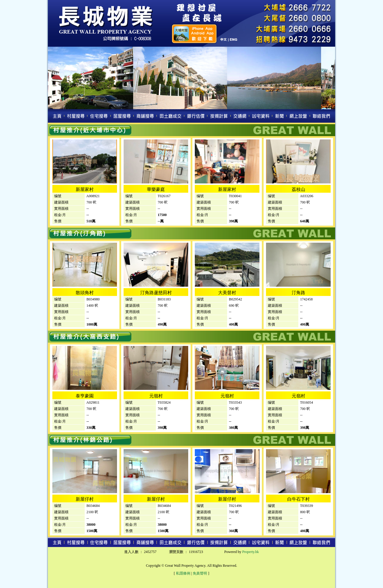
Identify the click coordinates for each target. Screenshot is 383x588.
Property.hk (250, 552)
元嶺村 (156, 396)
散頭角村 (85, 293)
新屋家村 (85, 189)
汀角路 (298, 293)
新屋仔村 (85, 499)
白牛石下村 (298, 499)
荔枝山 (298, 189)
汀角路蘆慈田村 (156, 293)
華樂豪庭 (156, 189)
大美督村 (227, 293)
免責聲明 (200, 573)
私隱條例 (183, 573)
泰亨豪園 (85, 396)
